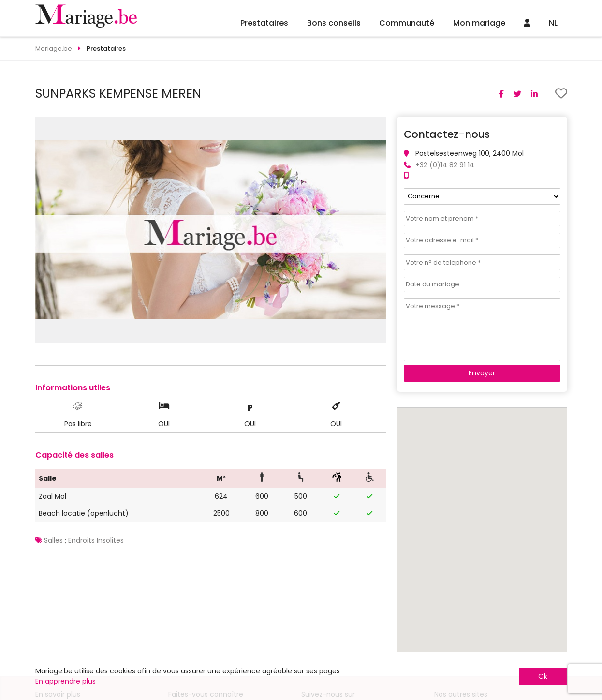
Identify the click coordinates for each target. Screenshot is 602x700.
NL (553, 23)
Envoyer (482, 373)
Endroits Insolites (96, 540)
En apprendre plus (66, 681)
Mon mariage (479, 23)
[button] (378, 125)
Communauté (407, 23)
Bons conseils (334, 23)
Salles (53, 540)
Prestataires (264, 23)
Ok (543, 676)
